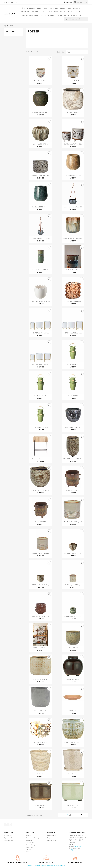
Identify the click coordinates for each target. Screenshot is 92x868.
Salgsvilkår (29, 840)
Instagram (10, 824)
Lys (41, 15)
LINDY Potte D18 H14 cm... (41, 144)
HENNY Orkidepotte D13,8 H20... (73, 459)
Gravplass (36, 12)
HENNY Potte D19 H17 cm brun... (41, 490)
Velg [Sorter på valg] (77, 52)
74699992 (14, 2)
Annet (39, 8)
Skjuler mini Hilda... (41, 805)
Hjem (23, 8)
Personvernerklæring (32, 838)
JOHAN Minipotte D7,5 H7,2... (73, 585)
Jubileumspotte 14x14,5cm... (73, 81)
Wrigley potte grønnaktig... (41, 112)
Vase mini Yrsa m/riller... (73, 679)
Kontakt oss (29, 847)
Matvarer (31, 8)
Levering (28, 835)
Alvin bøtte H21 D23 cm (41, 427)
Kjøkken (76, 8)
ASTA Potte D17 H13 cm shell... (41, 175)
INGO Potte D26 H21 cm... (73, 427)
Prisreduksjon (9, 835)
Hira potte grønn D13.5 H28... (41, 270)
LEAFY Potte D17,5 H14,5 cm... (73, 553)
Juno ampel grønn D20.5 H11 (73, 207)
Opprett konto (52, 840)
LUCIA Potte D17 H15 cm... (41, 522)
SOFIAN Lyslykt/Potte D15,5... (73, 301)
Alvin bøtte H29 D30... (73, 364)
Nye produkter (9, 838)
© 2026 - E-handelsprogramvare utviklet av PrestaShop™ (46, 866)
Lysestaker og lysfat (29, 15)
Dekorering (47, 12)
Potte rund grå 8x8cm (41, 711)
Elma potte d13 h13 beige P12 (41, 553)
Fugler (63, 8)
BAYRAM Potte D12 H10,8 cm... (41, 616)
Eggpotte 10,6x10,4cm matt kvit (41, 301)
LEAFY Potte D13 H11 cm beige (41, 585)
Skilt (46, 8)
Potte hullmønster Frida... (41, 679)
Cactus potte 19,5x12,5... (41, 742)
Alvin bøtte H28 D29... (41, 396)
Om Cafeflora (30, 843)
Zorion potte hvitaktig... (73, 112)
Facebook (6, 824)
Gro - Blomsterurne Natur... (41, 459)
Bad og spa (25, 12)
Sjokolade (54, 8)
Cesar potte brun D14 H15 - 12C (73, 238)
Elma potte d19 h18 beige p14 (73, 522)
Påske (56, 12)
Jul (69, 8)
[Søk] (76, 19)
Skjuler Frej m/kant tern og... (73, 742)
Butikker (28, 852)
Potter (77, 12)
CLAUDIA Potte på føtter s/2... (73, 144)
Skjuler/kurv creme (41, 774)
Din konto (51, 832)
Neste (84, 815)
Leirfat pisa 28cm (73, 711)
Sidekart (28, 850)
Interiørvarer (66, 12)
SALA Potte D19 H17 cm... (73, 648)
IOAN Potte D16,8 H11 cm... (41, 648)
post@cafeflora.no (75, 850)
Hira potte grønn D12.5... (73, 270)
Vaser (66, 15)
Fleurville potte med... (41, 81)
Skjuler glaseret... (73, 774)
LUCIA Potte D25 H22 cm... (73, 490)
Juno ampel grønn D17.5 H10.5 (41, 238)
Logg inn (50, 838)
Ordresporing (52, 835)
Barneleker (49, 15)
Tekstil (59, 15)
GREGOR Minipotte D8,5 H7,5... (73, 616)
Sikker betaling (30, 845)
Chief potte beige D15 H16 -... (73, 175)
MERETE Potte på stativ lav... (41, 333)
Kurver (74, 15)
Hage (81, 15)
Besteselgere (8, 840)
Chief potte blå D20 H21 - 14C (41, 207)
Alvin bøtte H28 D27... (73, 396)
